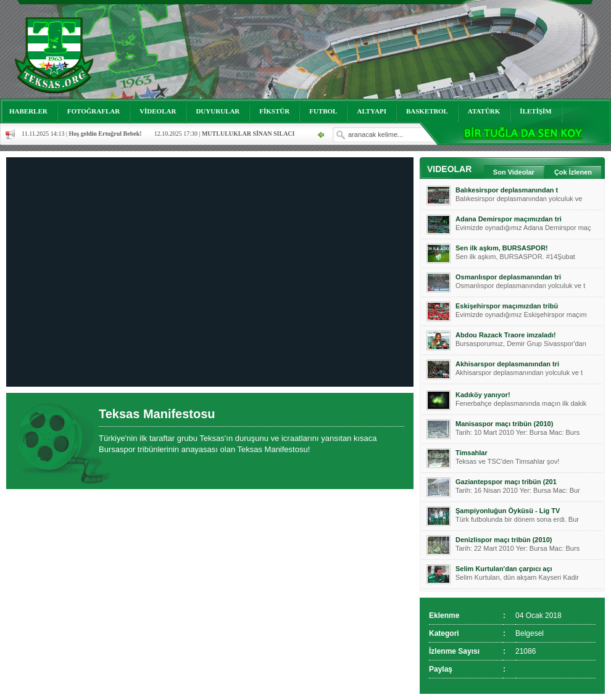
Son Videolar (514, 172)
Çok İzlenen (573, 172)
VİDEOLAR (158, 111)
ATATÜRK (484, 111)
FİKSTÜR (274, 111)
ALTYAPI (372, 111)
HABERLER (28, 111)
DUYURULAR (218, 111)
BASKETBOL (427, 111)
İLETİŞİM (535, 111)
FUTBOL (323, 111)
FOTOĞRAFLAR (94, 111)
